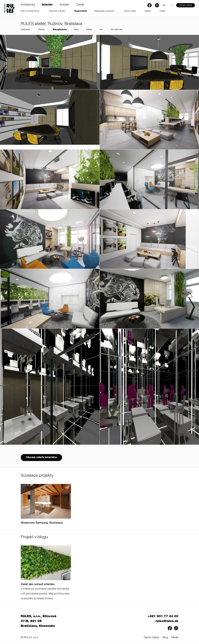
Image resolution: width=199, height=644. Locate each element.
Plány (76, 30)
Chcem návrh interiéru (42, 458)
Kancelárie (81, 11)
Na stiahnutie (117, 30)
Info (101, 30)
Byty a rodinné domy (30, 11)
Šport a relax (130, 11)
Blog (165, 638)
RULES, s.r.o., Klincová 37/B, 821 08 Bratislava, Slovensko (38, 622)
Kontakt (64, 5)
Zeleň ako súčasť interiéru (38, 585)
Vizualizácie (60, 30)
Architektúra (28, 5)
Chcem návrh (186, 5)
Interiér (47, 5)
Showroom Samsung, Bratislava (42, 523)
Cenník (80, 5)
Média (89, 30)
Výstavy (148, 11)
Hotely (162, 11)
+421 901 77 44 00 (163, 617)
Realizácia (25, 30)
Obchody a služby (57, 11)
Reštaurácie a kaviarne (104, 11)
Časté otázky (151, 638)
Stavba (42, 30)
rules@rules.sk (167, 622)
